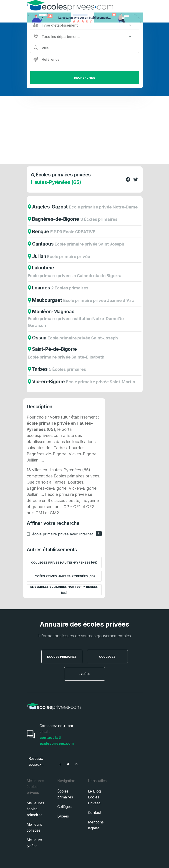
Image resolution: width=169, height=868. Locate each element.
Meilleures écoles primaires (35, 809)
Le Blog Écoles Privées (94, 797)
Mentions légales (96, 825)
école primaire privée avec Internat (63, 534)
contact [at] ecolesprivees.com (57, 740)
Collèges (107, 657)
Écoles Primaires (62, 657)
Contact (95, 813)
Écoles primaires (65, 794)
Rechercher (84, 78)
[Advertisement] (84, 130)
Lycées (84, 674)
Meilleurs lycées (34, 843)
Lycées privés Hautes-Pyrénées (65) (64, 576)
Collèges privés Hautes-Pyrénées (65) (64, 562)
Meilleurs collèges (34, 827)
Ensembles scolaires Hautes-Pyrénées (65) (64, 590)
